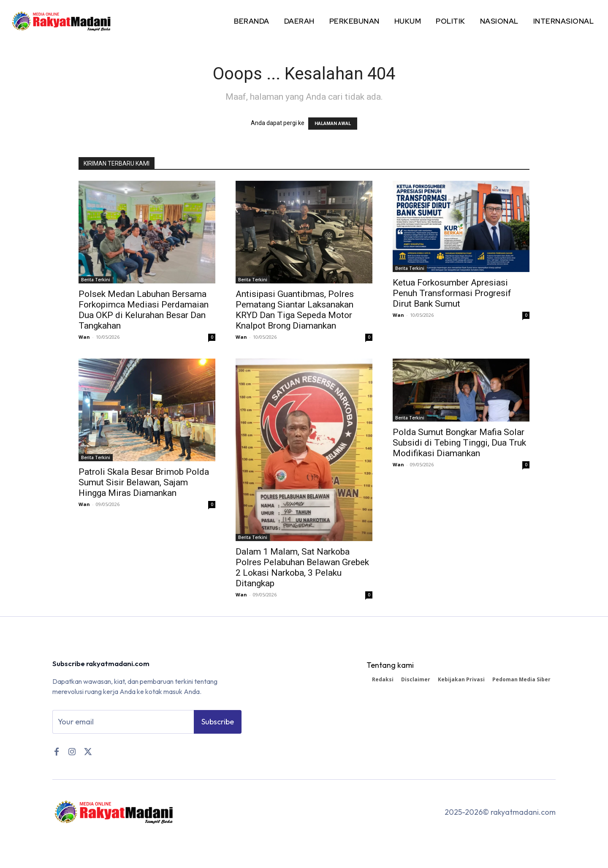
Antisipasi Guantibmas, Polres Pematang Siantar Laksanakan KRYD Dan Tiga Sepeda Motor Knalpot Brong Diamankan (295, 310)
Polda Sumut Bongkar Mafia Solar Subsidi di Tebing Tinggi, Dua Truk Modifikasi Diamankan (459, 443)
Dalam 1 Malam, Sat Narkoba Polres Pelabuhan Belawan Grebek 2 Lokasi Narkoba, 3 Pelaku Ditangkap (302, 567)
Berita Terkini (96, 280)
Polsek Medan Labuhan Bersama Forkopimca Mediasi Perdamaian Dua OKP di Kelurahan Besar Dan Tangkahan (144, 310)
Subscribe (218, 723)
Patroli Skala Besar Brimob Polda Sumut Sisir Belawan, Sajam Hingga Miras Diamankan (144, 482)
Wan (84, 337)
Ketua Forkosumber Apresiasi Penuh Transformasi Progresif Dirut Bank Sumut (452, 293)
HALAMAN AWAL (333, 124)
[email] (123, 723)
